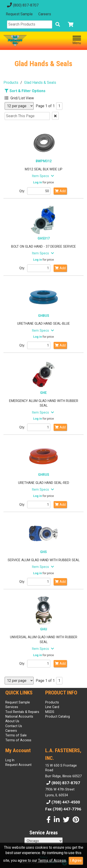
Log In (10, 760)
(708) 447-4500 (63, 802)
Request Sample (19, 14)
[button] (27, 97)
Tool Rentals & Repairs (22, 712)
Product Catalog (58, 716)
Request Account (18, 765)
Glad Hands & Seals (40, 83)
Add (60, 191)
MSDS (50, 712)
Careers (45, 14)
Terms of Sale (16, 735)
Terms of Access (52, 860)
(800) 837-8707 (22, 5)
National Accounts (19, 716)
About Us (12, 721)
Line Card (52, 707)
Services (12, 707)
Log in (37, 182)
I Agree (76, 860)
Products (11, 83)
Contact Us (14, 726)
